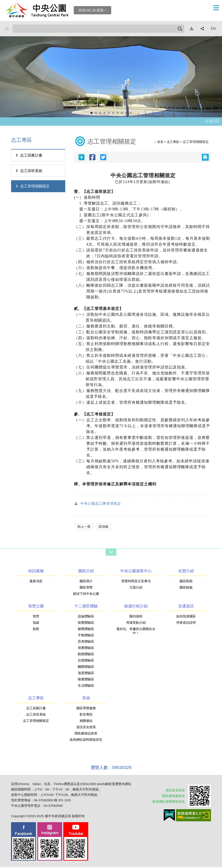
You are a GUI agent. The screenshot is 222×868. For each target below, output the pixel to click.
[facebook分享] (92, 157)
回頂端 (104, 527)
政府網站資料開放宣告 (86, 740)
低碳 (36, 623)
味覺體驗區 (86, 623)
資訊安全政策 (86, 728)
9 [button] (127, 114)
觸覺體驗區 (86, 667)
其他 (86, 699)
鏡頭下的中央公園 (86, 594)
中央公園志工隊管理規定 (99, 504)
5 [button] (110, 114)
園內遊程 (136, 617)
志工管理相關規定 (32, 186)
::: (6, 28)
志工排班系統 (28, 171)
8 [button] (123, 114)
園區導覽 (86, 588)
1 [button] (93, 114)
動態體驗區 (86, 655)
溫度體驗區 (86, 674)
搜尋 (14, 29)
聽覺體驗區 (86, 630)
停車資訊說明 (186, 623)
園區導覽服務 (86, 709)
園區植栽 (186, 588)
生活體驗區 (86, 686)
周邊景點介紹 (136, 623)
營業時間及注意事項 (136, 582)
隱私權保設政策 (86, 734)
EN (213, 29)
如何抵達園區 (186, 617)
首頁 (159, 142)
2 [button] (97, 114)
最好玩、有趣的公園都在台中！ (136, 632)
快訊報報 (36, 572)
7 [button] (119, 114)
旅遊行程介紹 (136, 607)
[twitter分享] (103, 157)
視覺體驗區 (86, 649)
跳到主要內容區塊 (2, 2)
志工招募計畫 (28, 155)
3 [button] (101, 114)
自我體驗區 (86, 661)
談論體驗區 (86, 617)
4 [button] (106, 114)
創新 (36, 630)
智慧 (36, 617)
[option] (111, 77)
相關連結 (86, 722)
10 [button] (132, 114)
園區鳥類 (186, 582)
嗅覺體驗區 (86, 680)
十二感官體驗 (86, 607)
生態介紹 (186, 572)
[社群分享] (202, 29)
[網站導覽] (192, 29)
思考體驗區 (86, 642)
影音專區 (86, 715)
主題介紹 (136, 588)
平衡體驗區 (86, 636)
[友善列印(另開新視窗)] (205, 157)
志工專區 (173, 142)
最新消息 (36, 582)
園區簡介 (86, 582)
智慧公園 (36, 607)
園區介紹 (86, 572)
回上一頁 (84, 527)
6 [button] (114, 114)
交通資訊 (186, 607)
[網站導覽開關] (111, 553)
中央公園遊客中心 (136, 572)
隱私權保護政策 (172, 797)
